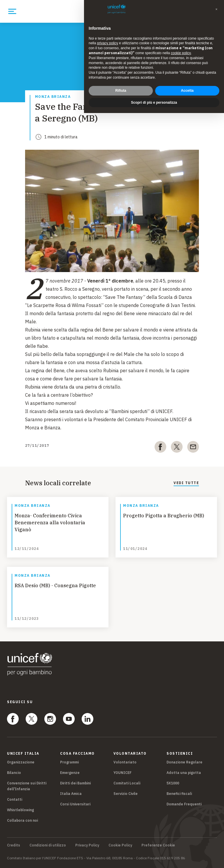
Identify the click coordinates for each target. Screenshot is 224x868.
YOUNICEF (123, 773)
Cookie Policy (120, 845)
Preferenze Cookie (158, 845)
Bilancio (14, 773)
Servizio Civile (126, 794)
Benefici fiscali (179, 794)
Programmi (69, 762)
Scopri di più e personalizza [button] (154, 103)
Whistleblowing (20, 810)
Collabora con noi (22, 820)
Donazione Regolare (184, 762)
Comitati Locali (127, 783)
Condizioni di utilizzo (48, 845)
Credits (14, 845)
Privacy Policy (87, 845)
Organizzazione (21, 762)
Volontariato (125, 762)
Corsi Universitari (75, 804)
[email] (193, 448)
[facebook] (160, 448)
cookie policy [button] (181, 53)
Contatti (15, 799)
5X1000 (173, 783)
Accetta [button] (187, 91)
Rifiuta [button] (121, 91)
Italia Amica (71, 794)
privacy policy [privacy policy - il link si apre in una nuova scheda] (108, 43)
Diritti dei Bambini (75, 783)
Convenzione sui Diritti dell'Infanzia (27, 786)
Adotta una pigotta (184, 773)
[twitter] (177, 448)
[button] (216, 9)
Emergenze (70, 773)
